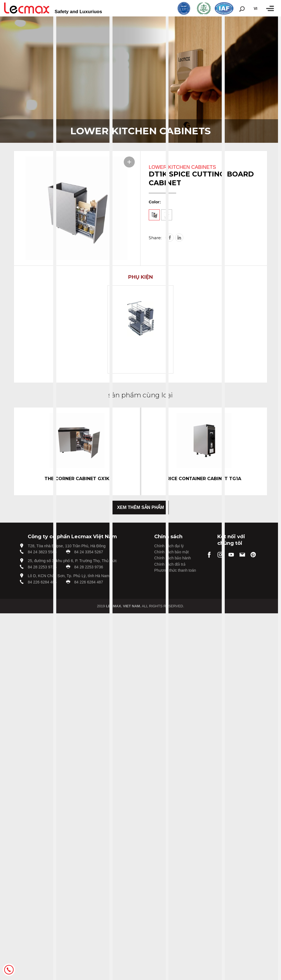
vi (255, 8)
